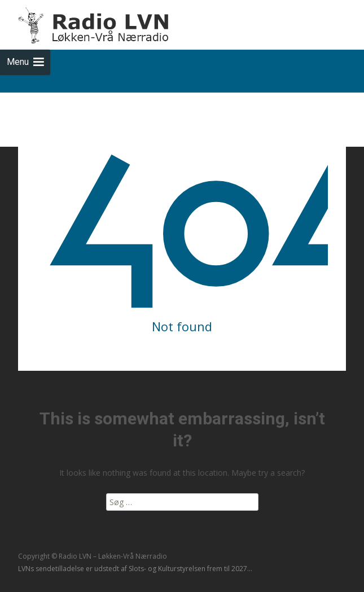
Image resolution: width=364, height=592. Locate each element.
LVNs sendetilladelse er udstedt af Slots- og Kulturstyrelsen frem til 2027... (135, 569)
